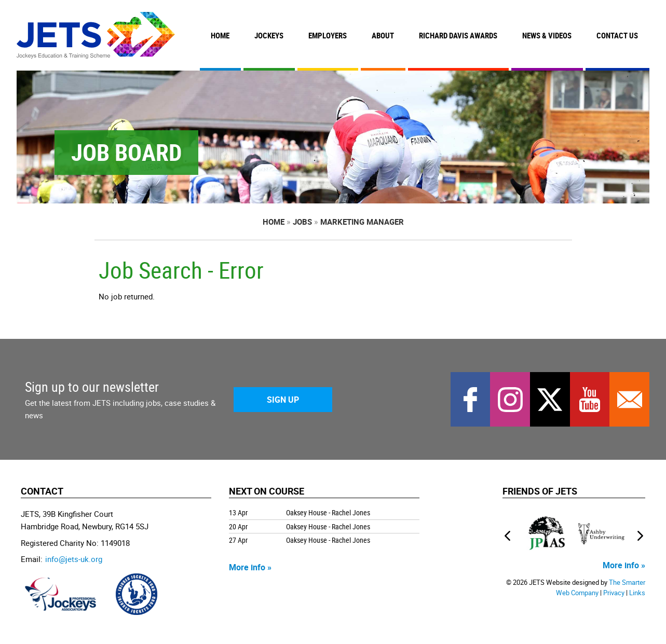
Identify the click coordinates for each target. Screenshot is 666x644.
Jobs (302, 222)
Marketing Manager (362, 222)
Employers (328, 35)
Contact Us (617, 35)
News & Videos (547, 35)
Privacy (614, 593)
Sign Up (283, 400)
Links (637, 593)
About (383, 35)
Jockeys (269, 35)
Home (220, 35)
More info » (250, 567)
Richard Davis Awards (458, 35)
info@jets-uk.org (74, 559)
